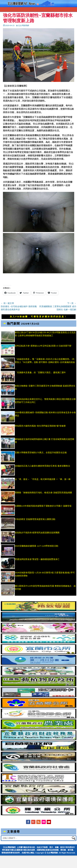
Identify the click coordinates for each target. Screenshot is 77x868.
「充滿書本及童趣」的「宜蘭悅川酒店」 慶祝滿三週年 (40, 372)
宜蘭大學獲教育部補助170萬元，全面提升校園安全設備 (41, 452)
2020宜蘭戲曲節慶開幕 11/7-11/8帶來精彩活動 (37, 546)
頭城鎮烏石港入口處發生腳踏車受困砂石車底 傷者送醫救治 (42, 466)
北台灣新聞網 (24, 25)
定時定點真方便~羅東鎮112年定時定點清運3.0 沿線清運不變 (43, 346)
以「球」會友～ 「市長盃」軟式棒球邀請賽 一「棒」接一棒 (43, 479)
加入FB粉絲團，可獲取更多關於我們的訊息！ (39, 317)
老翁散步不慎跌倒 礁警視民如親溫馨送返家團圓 (37, 533)
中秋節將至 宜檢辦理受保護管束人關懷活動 (35, 519)
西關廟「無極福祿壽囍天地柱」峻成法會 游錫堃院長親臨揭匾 (43, 492)
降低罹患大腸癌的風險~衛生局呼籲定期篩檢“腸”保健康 (40, 426)
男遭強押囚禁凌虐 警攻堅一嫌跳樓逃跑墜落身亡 (37, 559)
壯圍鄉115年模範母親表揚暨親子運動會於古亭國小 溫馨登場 (43, 506)
